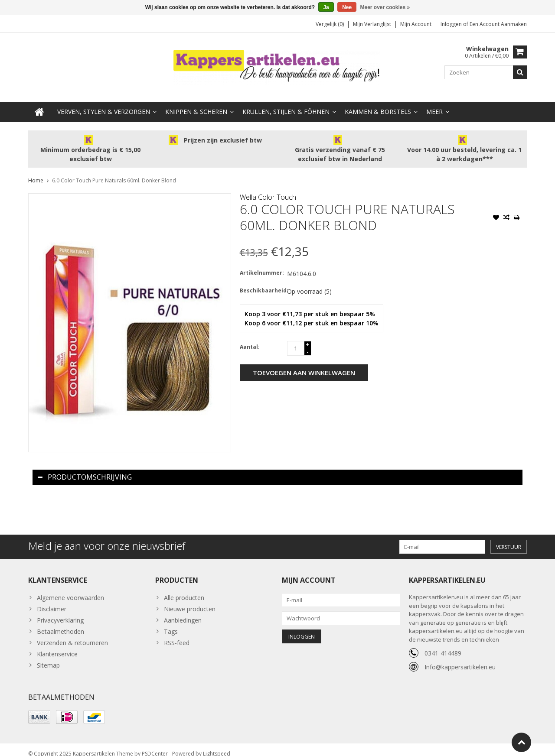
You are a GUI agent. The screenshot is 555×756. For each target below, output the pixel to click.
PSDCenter (155, 745)
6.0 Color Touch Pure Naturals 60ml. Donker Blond (114, 172)
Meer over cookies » (385, 7)
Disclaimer (52, 600)
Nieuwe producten (190, 600)
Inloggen (452, 24)
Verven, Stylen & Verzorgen (104, 103)
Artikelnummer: (261, 264)
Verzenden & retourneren (72, 634)
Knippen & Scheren (196, 103)
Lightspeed (217, 745)
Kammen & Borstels (378, 103)
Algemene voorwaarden (70, 589)
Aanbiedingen (183, 612)
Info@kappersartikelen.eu (460, 658)
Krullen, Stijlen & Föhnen (286, 103)
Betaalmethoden (60, 623)
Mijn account (416, 24)
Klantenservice (57, 645)
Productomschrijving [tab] (85, 468)
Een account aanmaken (498, 24)
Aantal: (250, 338)
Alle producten (184, 589)
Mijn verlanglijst (372, 24)
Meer (434, 103)
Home (36, 172)
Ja (326, 7)
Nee (347, 7)
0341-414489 (443, 644)
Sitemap (48, 657)
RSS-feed (177, 634)
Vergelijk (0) (330, 24)
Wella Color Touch (268, 188)
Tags (171, 623)
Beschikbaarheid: (261, 282)
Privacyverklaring (60, 612)
